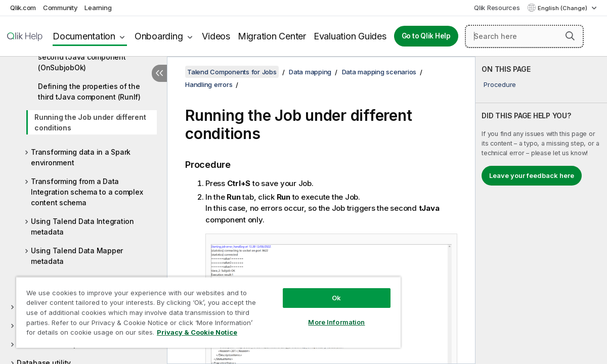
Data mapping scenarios (379, 72)
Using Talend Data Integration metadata (82, 226)
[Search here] (524, 36)
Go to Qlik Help (426, 36)
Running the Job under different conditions (90, 122)
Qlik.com (23, 8)
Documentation (84, 36)
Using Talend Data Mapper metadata (77, 256)
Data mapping (310, 72)
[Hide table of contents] (159, 73)
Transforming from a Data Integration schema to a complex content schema (87, 192)
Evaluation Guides (350, 36)
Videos (216, 36)
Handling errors (209, 84)
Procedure (500, 84)
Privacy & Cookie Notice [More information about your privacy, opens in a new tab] (85, 334)
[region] (192, 308)
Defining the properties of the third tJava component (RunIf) (89, 92)
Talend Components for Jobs (232, 72)
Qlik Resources (497, 8)
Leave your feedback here (532, 175)
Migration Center (272, 36)
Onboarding (159, 36)
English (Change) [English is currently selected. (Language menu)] (563, 8)
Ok (309, 290)
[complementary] (541, 210)
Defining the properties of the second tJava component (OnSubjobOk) (89, 57)
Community (60, 8)
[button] (570, 36)
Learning (98, 8)
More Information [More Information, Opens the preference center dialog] (309, 314)
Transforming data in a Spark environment (81, 157)
